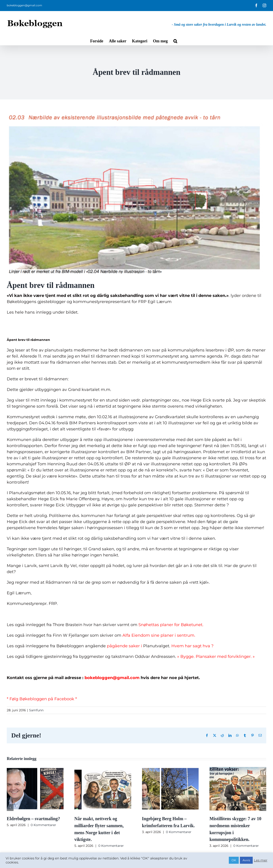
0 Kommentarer (43, 825)
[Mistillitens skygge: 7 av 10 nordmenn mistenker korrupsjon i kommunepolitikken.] (238, 769)
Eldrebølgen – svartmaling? (33, 819)
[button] (175, 41)
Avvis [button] (246, 860)
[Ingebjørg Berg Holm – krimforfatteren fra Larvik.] (170, 769)
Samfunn (36, 710)
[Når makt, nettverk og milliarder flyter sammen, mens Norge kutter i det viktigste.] (103, 769)
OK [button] (234, 860)
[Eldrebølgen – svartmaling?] (35, 769)
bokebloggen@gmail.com (24, 5)
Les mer (261, 860)
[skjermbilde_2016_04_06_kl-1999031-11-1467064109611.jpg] (136, 193)
